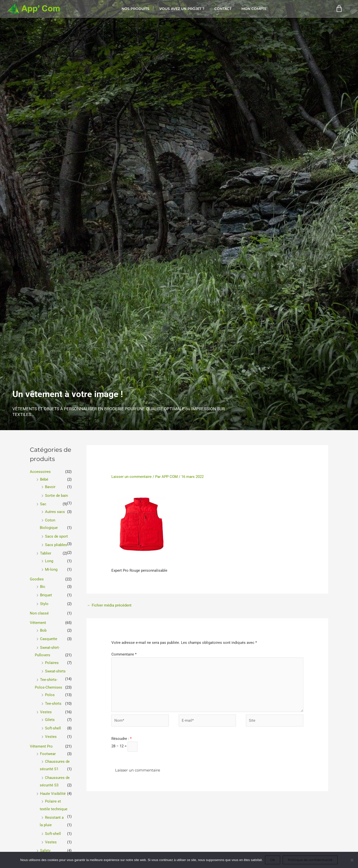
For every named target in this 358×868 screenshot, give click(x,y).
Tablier (46, 552)
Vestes (46, 708)
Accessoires (40, 472)
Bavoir (50, 487)
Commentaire (124, 655)
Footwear (48, 749)
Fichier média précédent (109, 605)
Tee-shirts (53, 700)
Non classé (39, 611)
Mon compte (254, 9)
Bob (43, 628)
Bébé (44, 479)
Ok (273, 860)
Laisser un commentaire (132, 477)
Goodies (37, 577)
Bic (43, 585)
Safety (45, 844)
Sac (43, 504)
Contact (223, 9)
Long (49, 560)
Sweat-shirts (55, 668)
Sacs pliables (56, 544)
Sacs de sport (56, 535)
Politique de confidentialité (310, 860)
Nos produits (135, 9)
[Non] (352, 860)
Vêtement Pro (41, 742)
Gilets (50, 715)
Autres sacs (55, 511)
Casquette (49, 636)
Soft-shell (53, 724)
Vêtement (38, 620)
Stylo (44, 602)
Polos (50, 691)
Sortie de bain (56, 495)
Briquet (46, 593)
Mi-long (51, 568)
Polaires (52, 660)
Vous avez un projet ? (182, 9)
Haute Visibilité (53, 788)
